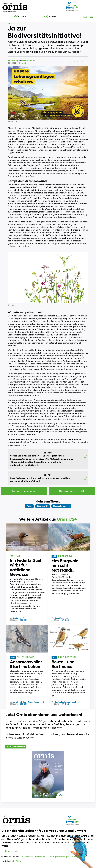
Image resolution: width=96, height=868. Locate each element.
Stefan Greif (18, 618)
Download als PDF (72, 491)
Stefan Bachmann (62, 702)
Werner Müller (28, 61)
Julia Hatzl (17, 702)
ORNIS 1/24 (24, 620)
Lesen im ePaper (24, 491)
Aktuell (12, 23)
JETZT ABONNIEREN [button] (16, 747)
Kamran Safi (39, 702)
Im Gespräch (66, 556)
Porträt (15, 556)
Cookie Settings (78, 857)
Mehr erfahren (10, 851)
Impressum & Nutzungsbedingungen (52, 857)
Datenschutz (27, 857)
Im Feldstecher (68, 657)
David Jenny (28, 702)
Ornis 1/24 (23, 63)
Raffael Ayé (14, 61)
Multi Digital (16, 861)
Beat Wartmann (61, 618)
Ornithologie (25, 657)
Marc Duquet (76, 702)
